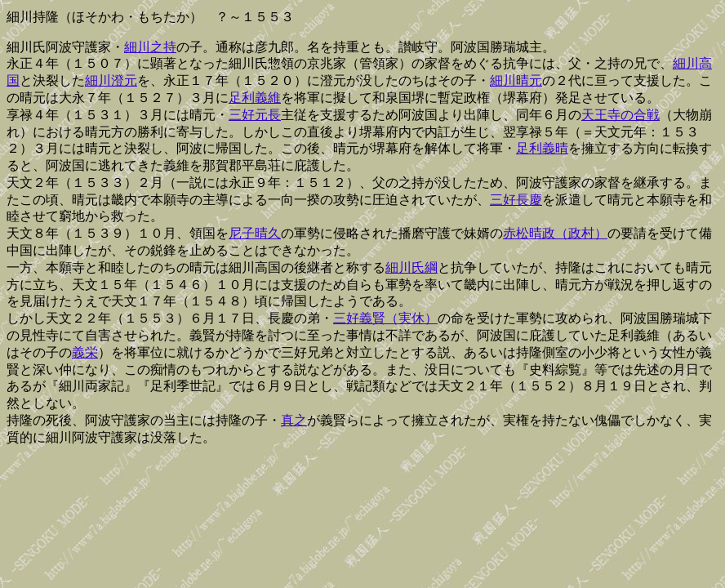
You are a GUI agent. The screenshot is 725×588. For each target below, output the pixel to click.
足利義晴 (542, 148)
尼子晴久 (255, 233)
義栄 (85, 352)
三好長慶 (516, 200)
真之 (294, 420)
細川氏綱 (411, 267)
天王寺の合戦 (620, 115)
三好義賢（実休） (385, 318)
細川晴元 (516, 80)
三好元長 (255, 115)
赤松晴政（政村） (555, 233)
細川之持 (150, 47)
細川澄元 (111, 80)
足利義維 (255, 98)
